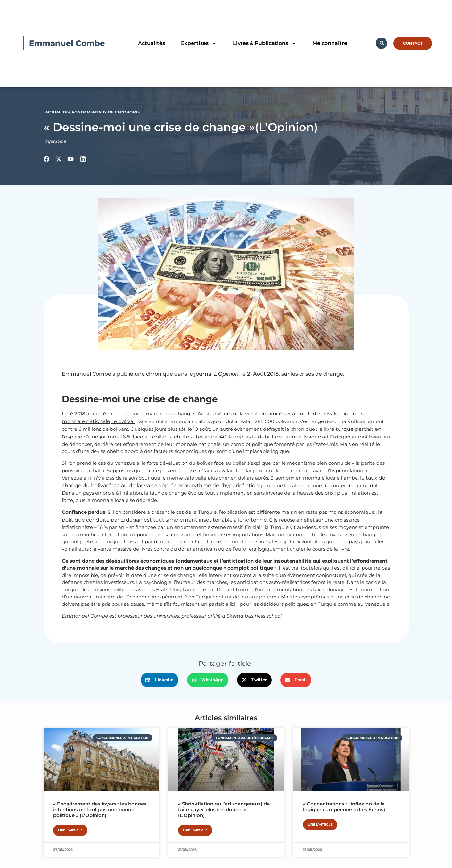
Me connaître (330, 43)
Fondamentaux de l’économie (106, 112)
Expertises (199, 43)
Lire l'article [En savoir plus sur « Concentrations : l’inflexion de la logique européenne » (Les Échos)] (320, 825)
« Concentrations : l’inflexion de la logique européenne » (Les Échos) (344, 807)
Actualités (152, 43)
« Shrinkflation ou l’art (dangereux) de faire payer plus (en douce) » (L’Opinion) (224, 810)
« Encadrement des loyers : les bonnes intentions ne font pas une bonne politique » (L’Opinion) (100, 810)
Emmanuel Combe (67, 43)
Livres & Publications (265, 43)
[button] (160, 680)
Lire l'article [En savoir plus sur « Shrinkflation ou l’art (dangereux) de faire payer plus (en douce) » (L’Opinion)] (195, 830)
